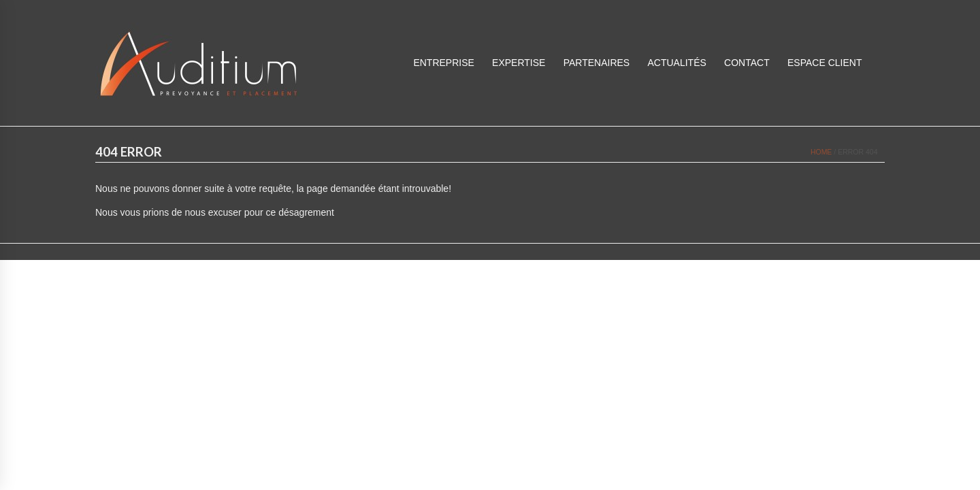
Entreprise (443, 63)
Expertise (519, 63)
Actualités (676, 63)
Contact (747, 63)
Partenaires (597, 63)
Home (821, 152)
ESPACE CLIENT (824, 63)
